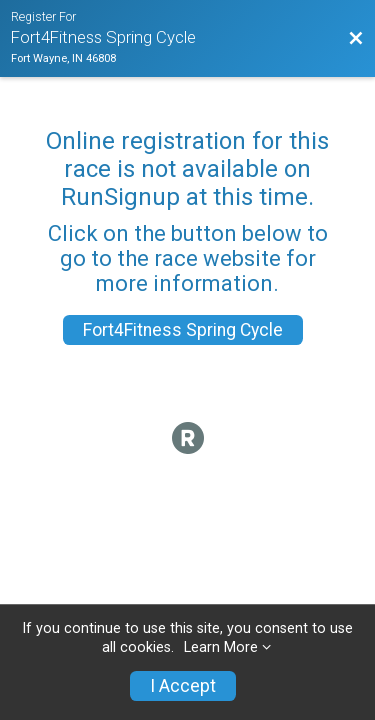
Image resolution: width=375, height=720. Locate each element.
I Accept (183, 686)
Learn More (221, 647)
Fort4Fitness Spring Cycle (183, 330)
